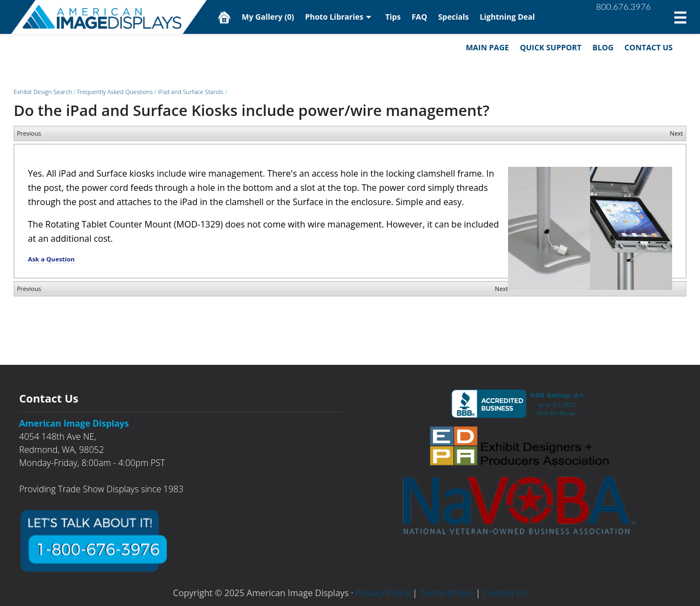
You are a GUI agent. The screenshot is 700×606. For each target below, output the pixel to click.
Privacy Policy (383, 593)
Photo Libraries (334, 17)
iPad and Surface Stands (191, 92)
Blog (603, 47)
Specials (453, 17)
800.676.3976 (623, 6)
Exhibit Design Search (43, 92)
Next (676, 133)
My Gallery (268, 17)
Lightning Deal (507, 17)
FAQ (420, 17)
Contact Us (649, 47)
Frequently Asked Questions (115, 92)
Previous (29, 133)
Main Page (488, 47)
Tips (393, 17)
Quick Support (551, 47)
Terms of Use (446, 593)
